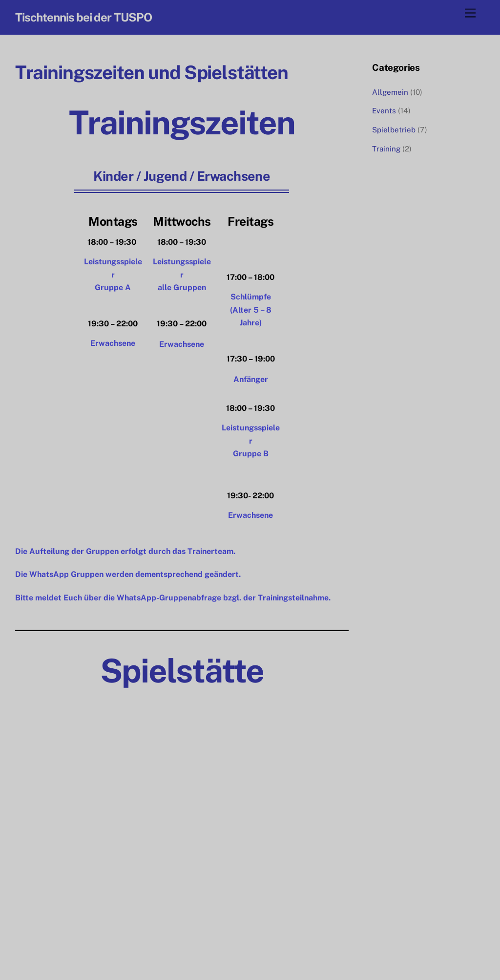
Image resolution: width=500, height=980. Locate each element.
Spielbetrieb (394, 130)
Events (384, 111)
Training (386, 149)
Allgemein (390, 92)
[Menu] (470, 13)
